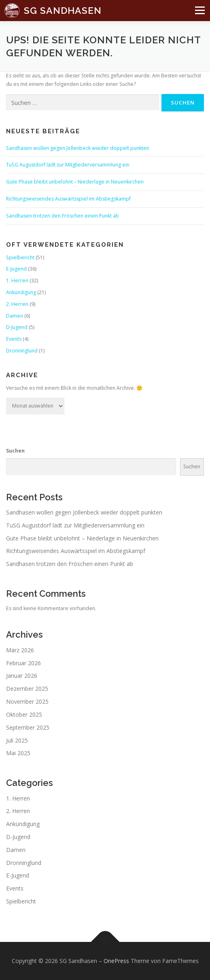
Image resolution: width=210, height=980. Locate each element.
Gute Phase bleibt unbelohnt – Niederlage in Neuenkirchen (75, 182)
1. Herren (17, 281)
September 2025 (28, 727)
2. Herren (17, 304)
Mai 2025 (18, 753)
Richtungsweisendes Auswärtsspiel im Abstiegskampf (68, 199)
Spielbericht (20, 257)
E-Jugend (16, 269)
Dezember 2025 (27, 689)
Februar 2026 (23, 663)
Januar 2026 (22, 676)
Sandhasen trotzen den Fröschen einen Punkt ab (63, 216)
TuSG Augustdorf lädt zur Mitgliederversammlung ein (68, 165)
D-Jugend (17, 327)
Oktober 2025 (24, 714)
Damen (15, 316)
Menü (198, 14)
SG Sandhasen (63, 10)
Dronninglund (22, 351)
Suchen (15, 451)
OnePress (116, 961)
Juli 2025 (17, 740)
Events (14, 339)
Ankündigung (21, 292)
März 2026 (20, 650)
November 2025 (27, 701)
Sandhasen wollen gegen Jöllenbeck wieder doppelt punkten (78, 148)
